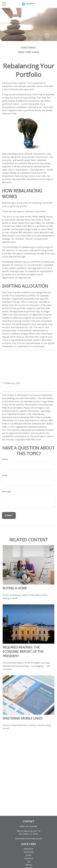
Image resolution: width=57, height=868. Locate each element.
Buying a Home (15, 588)
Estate (29, 855)
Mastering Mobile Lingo (23, 718)
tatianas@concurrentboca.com (29, 838)
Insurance (29, 858)
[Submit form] (9, 515)
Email (5, 475)
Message (7, 491)
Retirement (28, 849)
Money (29, 865)
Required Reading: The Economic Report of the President (23, 651)
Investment (29, 852)
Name (5, 459)
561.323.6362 (32, 826)
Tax (28, 861)
